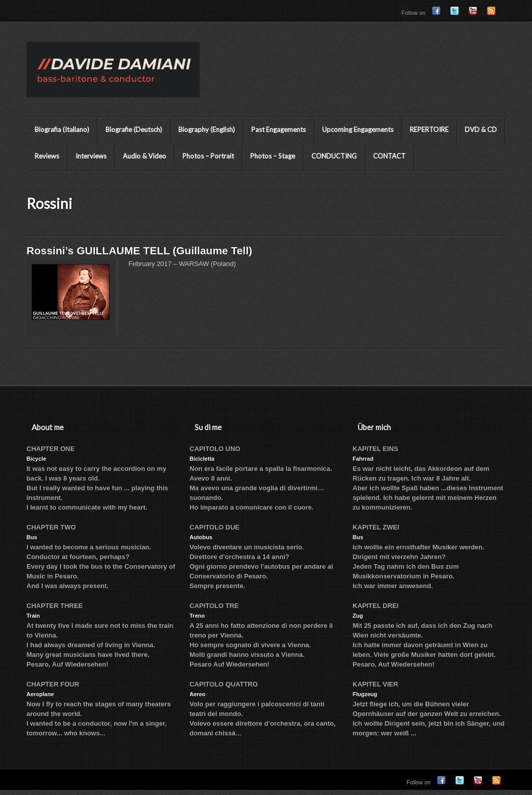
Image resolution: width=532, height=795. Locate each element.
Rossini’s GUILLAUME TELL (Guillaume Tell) (139, 250)
